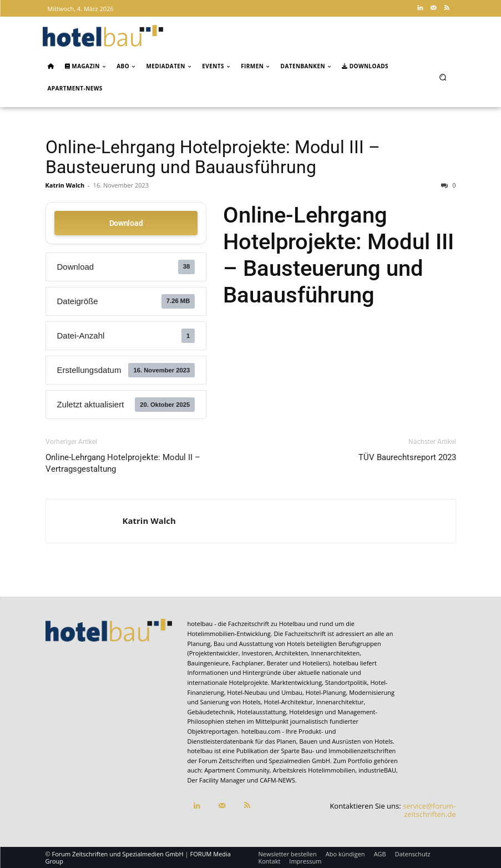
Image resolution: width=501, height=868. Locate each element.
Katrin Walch (65, 185)
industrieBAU (377, 770)
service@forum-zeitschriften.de (429, 810)
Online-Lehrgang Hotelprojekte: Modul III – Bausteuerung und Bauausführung (213, 157)
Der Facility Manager (217, 780)
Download (126, 223)
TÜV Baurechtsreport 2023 (407, 457)
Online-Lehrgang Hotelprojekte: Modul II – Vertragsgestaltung (123, 463)
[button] (442, 77)
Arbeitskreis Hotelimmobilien (314, 770)
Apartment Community (237, 770)
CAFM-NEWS (277, 780)
